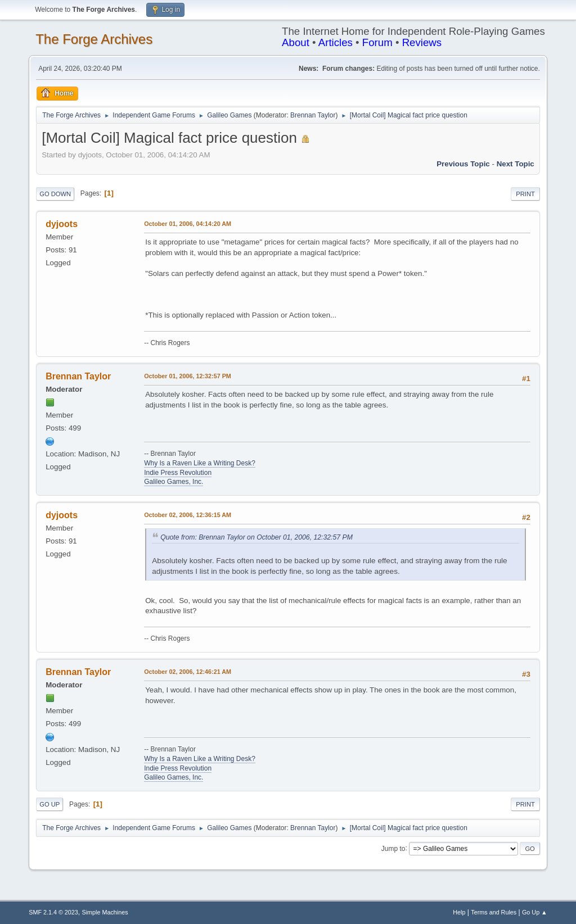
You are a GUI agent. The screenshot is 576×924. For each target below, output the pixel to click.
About (296, 42)
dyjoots (62, 224)
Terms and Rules (494, 912)
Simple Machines (105, 912)
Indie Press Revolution (178, 473)
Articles (336, 42)
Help (459, 912)
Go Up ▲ (535, 912)
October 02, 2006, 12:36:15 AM (188, 515)
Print (525, 194)
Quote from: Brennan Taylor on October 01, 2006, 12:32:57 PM (256, 537)
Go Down (55, 194)
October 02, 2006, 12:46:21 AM (188, 672)
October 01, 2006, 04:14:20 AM (188, 224)
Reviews (422, 42)
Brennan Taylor (313, 115)
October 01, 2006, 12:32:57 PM (188, 376)
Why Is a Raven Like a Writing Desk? (200, 463)
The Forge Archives (94, 39)
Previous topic (463, 164)
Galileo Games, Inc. (174, 482)
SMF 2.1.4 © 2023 (53, 912)
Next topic (516, 164)
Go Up (49, 804)
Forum (377, 42)
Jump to (393, 848)
